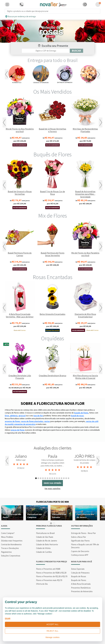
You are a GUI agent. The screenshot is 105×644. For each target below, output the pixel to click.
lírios (7, 416)
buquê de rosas (77, 416)
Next (98, 74)
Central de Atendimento (11, 544)
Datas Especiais (78, 569)
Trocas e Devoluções (10, 548)
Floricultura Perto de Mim (52, 502)
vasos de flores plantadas (32, 421)
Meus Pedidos (7, 537)
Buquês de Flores (52, 154)
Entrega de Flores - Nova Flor (83, 533)
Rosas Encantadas (53, 277)
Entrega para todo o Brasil (53, 60)
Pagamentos (6, 552)
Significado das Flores (80, 541)
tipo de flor (38, 416)
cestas (47, 421)
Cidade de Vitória (43, 548)
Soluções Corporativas (11, 556)
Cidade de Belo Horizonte (47, 544)
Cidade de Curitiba (44, 552)
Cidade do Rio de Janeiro (47, 541)
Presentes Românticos (81, 588)
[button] (85, 4)
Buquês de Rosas (79, 576)
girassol (22, 416)
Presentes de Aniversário (82, 591)
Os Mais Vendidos (52, 92)
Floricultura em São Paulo (12, 516)
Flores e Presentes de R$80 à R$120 (51, 573)
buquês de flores (81, 413)
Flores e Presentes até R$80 (48, 569)
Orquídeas (53, 338)
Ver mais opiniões (52, 489)
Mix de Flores (53, 216)
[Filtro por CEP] (46, 51)
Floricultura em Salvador (59, 516)
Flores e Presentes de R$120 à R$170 (52, 576)
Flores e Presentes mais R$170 (49, 580)
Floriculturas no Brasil (45, 533)
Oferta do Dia (42, 584)
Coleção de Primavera (80, 573)
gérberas (14, 416)
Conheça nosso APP (80, 555)
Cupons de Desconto (80, 551)
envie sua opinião (53, 483)
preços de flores (18, 430)
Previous (7, 74)
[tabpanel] (52, 31)
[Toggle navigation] (7, 5)
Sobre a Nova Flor (79, 537)
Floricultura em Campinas (35, 516)
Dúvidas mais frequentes (12, 541)
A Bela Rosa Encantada (81, 584)
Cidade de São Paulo (45, 537)
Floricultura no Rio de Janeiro (85, 516)
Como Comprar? (8, 533)
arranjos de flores (12, 421)
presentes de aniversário (25, 424)
